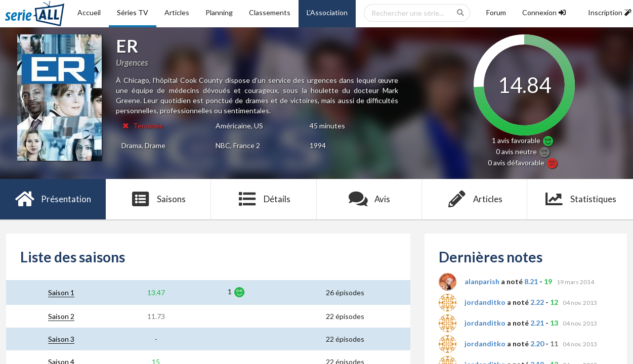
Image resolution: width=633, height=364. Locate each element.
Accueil (89, 12)
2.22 (537, 302)
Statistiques (580, 199)
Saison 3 (61, 339)
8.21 (531, 281)
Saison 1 (61, 292)
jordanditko (485, 302)
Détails (264, 199)
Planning (219, 12)
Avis (369, 199)
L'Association (327, 12)
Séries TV (133, 12)
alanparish (482, 281)
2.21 (537, 323)
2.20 (537, 344)
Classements (270, 12)
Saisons (158, 199)
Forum (496, 12)
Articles (177, 12)
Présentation (53, 199)
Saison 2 (61, 316)
